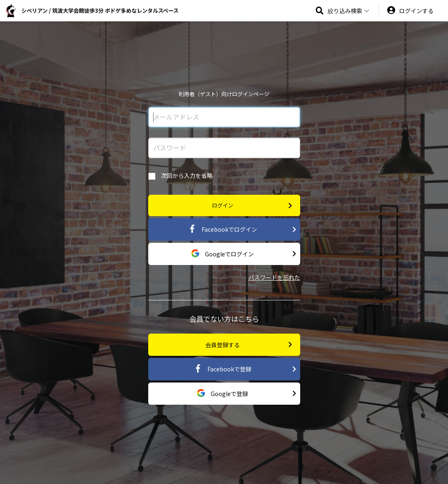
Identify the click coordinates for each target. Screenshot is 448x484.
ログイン (252, 206)
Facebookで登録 (245, 369)
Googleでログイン (244, 254)
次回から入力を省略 (180, 176)
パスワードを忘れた (274, 277)
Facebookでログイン (242, 229)
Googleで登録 (247, 393)
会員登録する (249, 345)
